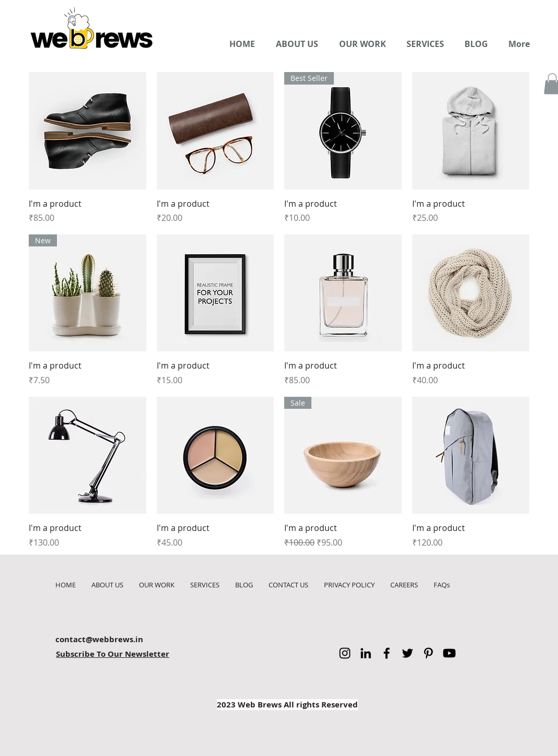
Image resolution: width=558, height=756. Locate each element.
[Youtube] (449, 653)
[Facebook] (387, 653)
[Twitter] (408, 653)
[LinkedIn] (366, 653)
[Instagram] (345, 653)
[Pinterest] (428, 653)
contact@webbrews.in (99, 639)
